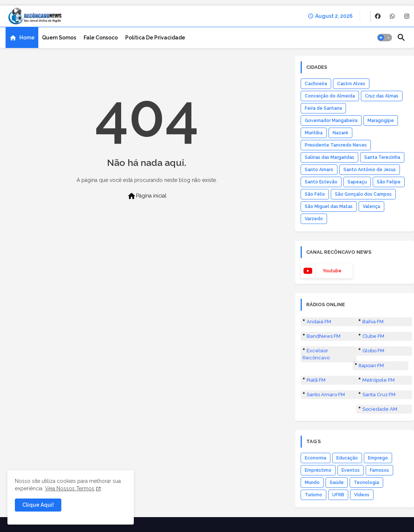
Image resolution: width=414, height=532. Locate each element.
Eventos (351, 470)
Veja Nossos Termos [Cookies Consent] (70, 488)
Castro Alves (351, 84)
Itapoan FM (371, 366)
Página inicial (147, 196)
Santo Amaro (319, 170)
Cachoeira (316, 84)
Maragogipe (381, 121)
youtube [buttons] (332, 271)
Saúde (337, 483)
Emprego (378, 458)
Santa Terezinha (382, 157)
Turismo (313, 495)
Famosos (379, 470)
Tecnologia (366, 483)
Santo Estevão (321, 182)
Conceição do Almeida (330, 96)
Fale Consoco (101, 38)
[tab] (22, 38)
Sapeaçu (357, 182)
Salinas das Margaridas (329, 157)
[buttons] (378, 16)
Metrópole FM (379, 380)
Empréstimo (318, 470)
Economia (316, 458)
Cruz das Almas (382, 96)
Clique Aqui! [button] (38, 505)
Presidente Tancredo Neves (336, 145)
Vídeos (362, 495)
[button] (385, 38)
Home (27, 38)
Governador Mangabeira (331, 121)
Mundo (312, 483)
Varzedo (314, 219)
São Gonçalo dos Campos (363, 194)
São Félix (315, 194)
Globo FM (373, 351)
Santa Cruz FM (379, 395)
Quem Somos (59, 38)
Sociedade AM (380, 409)
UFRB (338, 495)
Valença (371, 206)
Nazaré (340, 133)
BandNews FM (324, 336)
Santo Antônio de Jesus (370, 170)
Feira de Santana (323, 108)
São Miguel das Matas (329, 206)
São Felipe (389, 182)
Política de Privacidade (155, 38)
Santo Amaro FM (326, 395)
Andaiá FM (319, 322)
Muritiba (314, 133)
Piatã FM (316, 380)
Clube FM (373, 336)
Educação (347, 458)
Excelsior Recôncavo (316, 354)
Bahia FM (373, 322)
